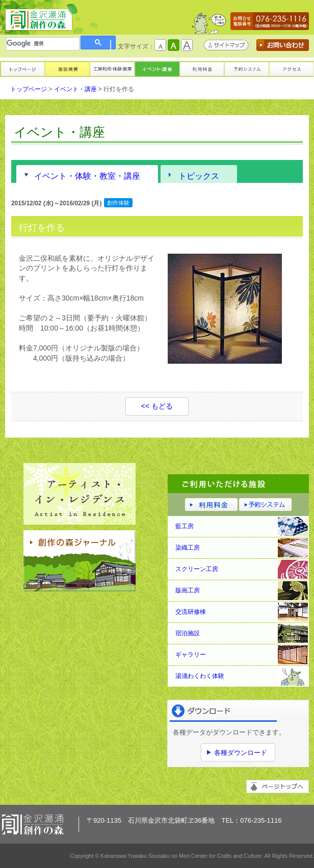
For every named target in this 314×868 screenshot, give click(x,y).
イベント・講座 (157, 69)
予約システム (247, 69)
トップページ (22, 69)
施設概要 (67, 69)
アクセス (292, 69)
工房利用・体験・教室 (112, 69)
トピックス (199, 176)
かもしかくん (209, 26)
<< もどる (157, 406)
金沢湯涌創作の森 (41, 18)
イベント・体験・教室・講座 (87, 176)
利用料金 (202, 69)
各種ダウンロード (241, 753)
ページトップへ (278, 786)
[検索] (43, 44)
